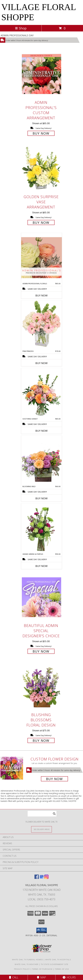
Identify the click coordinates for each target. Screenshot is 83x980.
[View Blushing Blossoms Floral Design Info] (41, 686)
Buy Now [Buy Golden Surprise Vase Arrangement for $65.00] (41, 222)
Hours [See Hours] (69, 977)
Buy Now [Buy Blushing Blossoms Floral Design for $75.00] (41, 740)
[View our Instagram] (46, 878)
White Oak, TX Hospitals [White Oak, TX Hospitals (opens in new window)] (58, 960)
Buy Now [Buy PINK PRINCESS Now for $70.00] (41, 363)
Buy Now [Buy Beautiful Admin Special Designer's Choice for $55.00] (41, 651)
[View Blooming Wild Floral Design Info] (41, 460)
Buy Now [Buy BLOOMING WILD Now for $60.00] (41, 498)
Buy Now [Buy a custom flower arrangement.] (54, 779)
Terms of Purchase (42, 969)
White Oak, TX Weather (27, 964)
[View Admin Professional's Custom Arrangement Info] (41, 74)
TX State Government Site (55, 964)
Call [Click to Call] (14, 977)
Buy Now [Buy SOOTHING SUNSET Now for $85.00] (41, 431)
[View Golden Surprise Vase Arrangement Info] (41, 169)
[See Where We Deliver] (41, 829)
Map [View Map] (41, 977)
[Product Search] (42, 814)
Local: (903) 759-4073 (41, 899)
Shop (21, 28)
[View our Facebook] (37, 878)
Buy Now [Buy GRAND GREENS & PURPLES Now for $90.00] (41, 566)
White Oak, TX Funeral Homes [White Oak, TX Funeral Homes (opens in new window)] (28, 960)
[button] (42, 930)
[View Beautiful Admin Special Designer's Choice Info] (41, 597)
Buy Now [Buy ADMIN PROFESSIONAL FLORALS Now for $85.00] (41, 295)
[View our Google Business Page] (41, 878)
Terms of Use (62, 969)
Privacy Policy (22, 969)
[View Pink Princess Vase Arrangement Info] (41, 325)
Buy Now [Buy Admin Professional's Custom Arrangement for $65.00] (41, 133)
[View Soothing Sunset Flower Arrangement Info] (41, 393)
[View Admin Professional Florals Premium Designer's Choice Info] (41, 258)
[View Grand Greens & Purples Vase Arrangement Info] (41, 528)
